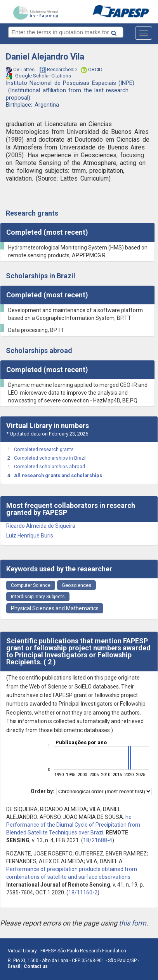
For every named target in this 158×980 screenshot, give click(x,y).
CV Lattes (21, 69)
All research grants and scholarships (58, 475)
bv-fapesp (36, 12)
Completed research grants (44, 449)
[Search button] (125, 32)
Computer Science (31, 585)
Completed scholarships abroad (49, 466)
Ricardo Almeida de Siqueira (41, 526)
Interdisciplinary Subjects (38, 597)
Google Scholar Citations (38, 76)
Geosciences (76, 585)
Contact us (36, 966)
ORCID (92, 70)
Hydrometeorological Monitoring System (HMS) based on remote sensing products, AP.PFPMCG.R (78, 251)
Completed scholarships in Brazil (50, 458)
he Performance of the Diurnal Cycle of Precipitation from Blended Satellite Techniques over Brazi (73, 825)
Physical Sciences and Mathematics (55, 608)
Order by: (43, 791)
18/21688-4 (98, 840)
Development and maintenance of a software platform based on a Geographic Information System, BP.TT (76, 314)
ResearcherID (58, 70)
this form (133, 923)
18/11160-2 (83, 892)
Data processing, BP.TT (36, 330)
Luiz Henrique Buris (30, 536)
